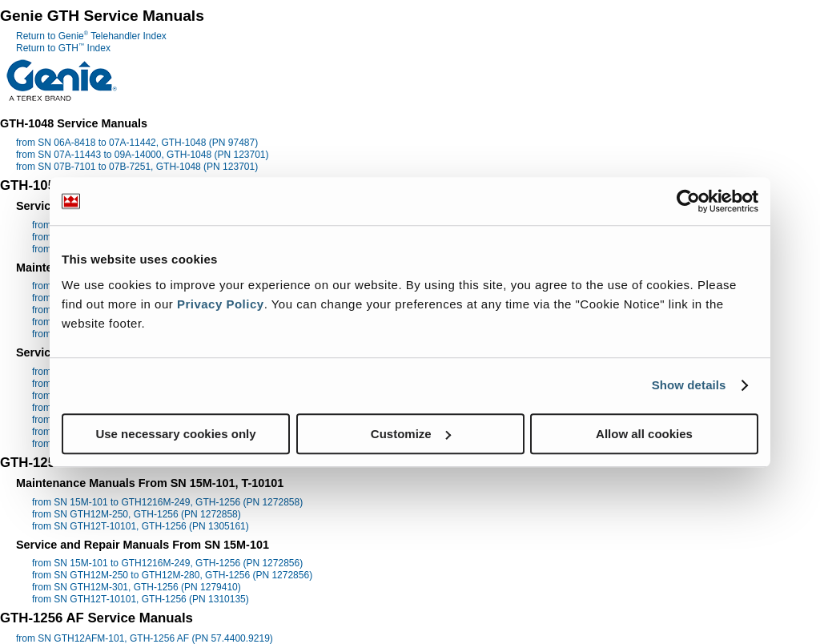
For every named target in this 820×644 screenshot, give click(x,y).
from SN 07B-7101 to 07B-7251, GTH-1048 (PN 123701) (137, 167)
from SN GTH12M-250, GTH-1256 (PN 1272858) (137, 514)
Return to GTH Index (63, 48)
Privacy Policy (221, 304)
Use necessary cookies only (175, 434)
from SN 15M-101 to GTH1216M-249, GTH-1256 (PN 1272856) (167, 563)
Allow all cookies (644, 434)
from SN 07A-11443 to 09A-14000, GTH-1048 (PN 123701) (143, 155)
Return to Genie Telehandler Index (91, 36)
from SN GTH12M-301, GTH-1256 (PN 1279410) (137, 587)
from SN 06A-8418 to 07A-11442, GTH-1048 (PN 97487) (137, 143)
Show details (689, 385)
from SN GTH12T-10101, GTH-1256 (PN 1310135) (141, 599)
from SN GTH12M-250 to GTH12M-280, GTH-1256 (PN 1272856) (172, 575)
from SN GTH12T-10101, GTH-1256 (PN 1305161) (141, 526)
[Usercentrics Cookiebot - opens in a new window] (688, 201)
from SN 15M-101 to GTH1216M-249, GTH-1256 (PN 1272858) (167, 502)
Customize (411, 434)
